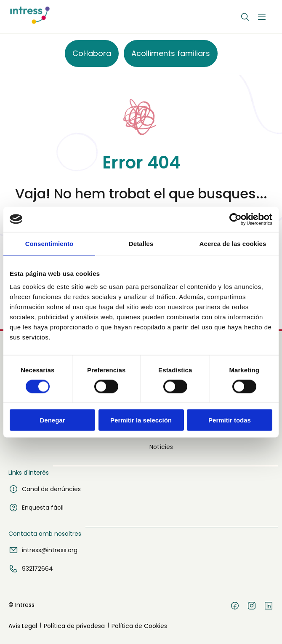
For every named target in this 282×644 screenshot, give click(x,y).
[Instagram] (252, 607)
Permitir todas (230, 420)
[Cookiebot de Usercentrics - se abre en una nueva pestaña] (235, 219)
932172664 (31, 569)
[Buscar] (245, 17)
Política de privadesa (74, 626)
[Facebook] (235, 607)
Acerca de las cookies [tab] (233, 243)
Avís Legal (23, 626)
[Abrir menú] (262, 17)
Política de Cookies (139, 626)
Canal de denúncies (45, 489)
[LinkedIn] (269, 607)
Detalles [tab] (141, 243)
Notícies (161, 447)
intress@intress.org (43, 550)
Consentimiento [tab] (49, 243)
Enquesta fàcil (36, 508)
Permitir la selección (141, 420)
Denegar (52, 420)
